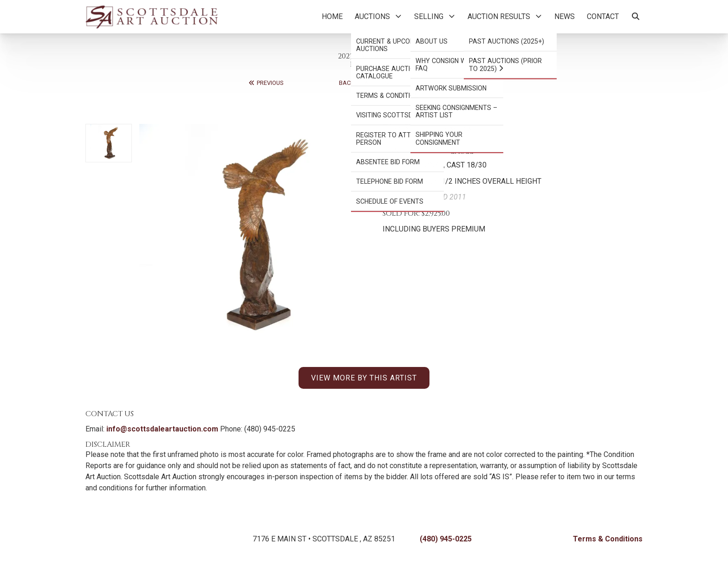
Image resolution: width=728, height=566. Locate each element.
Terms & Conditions (608, 539)
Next (468, 83)
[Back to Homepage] (152, 17)
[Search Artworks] (636, 17)
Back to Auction (364, 83)
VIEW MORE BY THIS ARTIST (364, 378)
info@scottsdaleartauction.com (162, 429)
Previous (266, 83)
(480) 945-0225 (446, 539)
